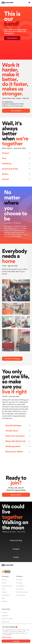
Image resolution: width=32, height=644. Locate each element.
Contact (4, 592)
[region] (16, 634)
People (4, 583)
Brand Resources (7, 586)
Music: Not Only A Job (15, 441)
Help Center (6, 622)
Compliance (6, 595)
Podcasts (5, 601)
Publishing (7, 164)
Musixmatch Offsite (14, 452)
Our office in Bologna (12, 359)
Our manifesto (16, 111)
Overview (5, 612)
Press (3, 589)
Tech (4, 158)
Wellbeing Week (13, 446)
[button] (29, 3)
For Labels (19, 583)
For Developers (21, 595)
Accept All (16, 641)
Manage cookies (7, 637)
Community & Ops (10, 169)
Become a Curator (7, 619)
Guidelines (5, 616)
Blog (3, 598)
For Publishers (20, 586)
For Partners (20, 589)
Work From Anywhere (15, 436)
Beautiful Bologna (13, 425)
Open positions (12, 38)
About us (4, 580)
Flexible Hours (12, 431)
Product (6, 153)
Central (5, 179)
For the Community (22, 592)
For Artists (19, 580)
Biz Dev (5, 174)
